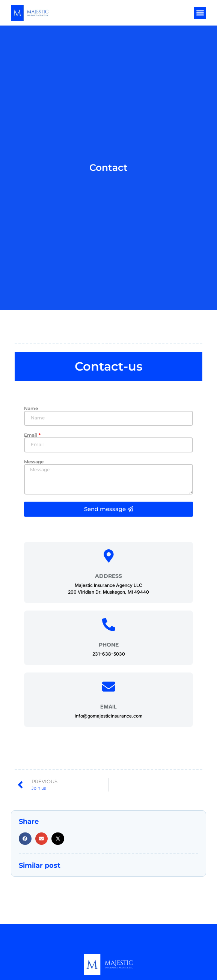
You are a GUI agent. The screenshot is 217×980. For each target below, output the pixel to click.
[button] (200, 13)
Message (34, 462)
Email (31, 435)
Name (31, 409)
